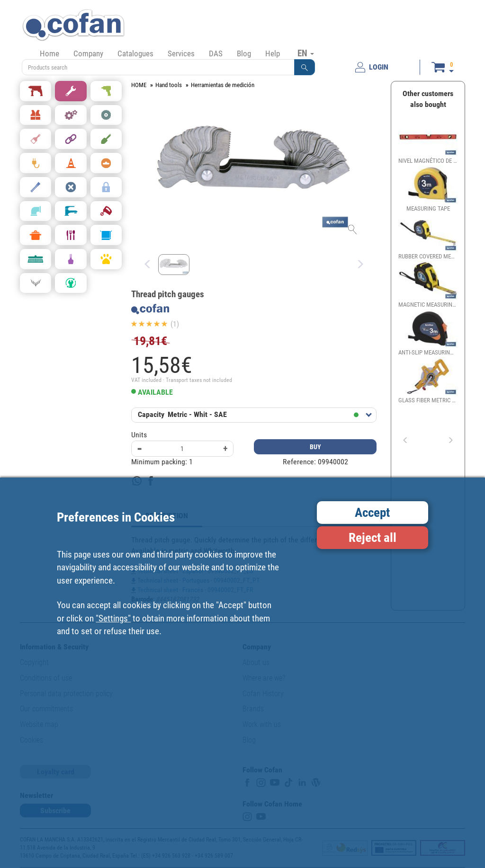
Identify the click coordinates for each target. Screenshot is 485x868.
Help (273, 53)
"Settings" (113, 618)
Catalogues (135, 53)
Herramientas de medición (223, 85)
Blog (244, 53)
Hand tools (169, 85)
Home (49, 53)
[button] (305, 67)
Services (181, 53)
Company (88, 53)
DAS (216, 53)
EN (306, 53)
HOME (139, 85)
